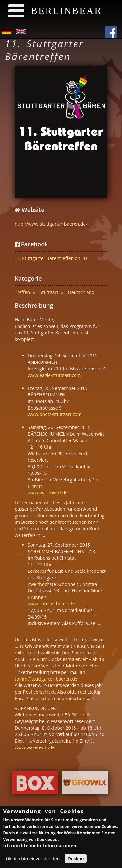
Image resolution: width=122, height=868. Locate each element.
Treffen (22, 292)
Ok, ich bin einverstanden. (33, 860)
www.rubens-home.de (51, 604)
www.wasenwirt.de (48, 493)
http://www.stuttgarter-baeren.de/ (51, 224)
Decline (76, 860)
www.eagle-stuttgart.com (54, 375)
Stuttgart (49, 292)
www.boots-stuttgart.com (55, 414)
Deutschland (81, 292)
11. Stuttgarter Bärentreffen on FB (51, 258)
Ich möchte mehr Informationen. (40, 847)
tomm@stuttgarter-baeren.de (46, 679)
